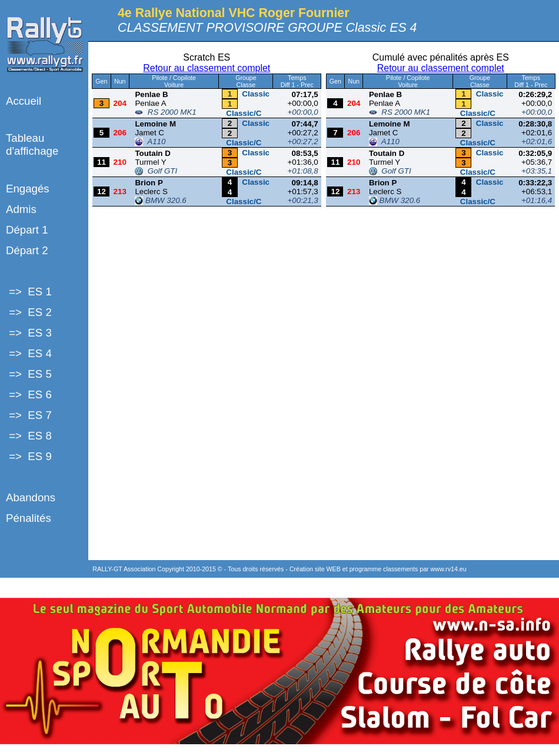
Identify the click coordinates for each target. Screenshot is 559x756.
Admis (21, 209)
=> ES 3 (29, 333)
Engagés (28, 189)
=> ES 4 (29, 353)
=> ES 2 (29, 312)
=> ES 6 (29, 394)
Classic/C (244, 113)
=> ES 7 (29, 415)
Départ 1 (27, 230)
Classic (256, 94)
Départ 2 (27, 250)
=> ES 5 (29, 374)
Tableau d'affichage (32, 144)
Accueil (24, 101)
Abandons (31, 497)
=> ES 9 (29, 456)
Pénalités (29, 518)
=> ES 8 (29, 436)
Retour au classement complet (207, 68)
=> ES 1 (29, 292)
